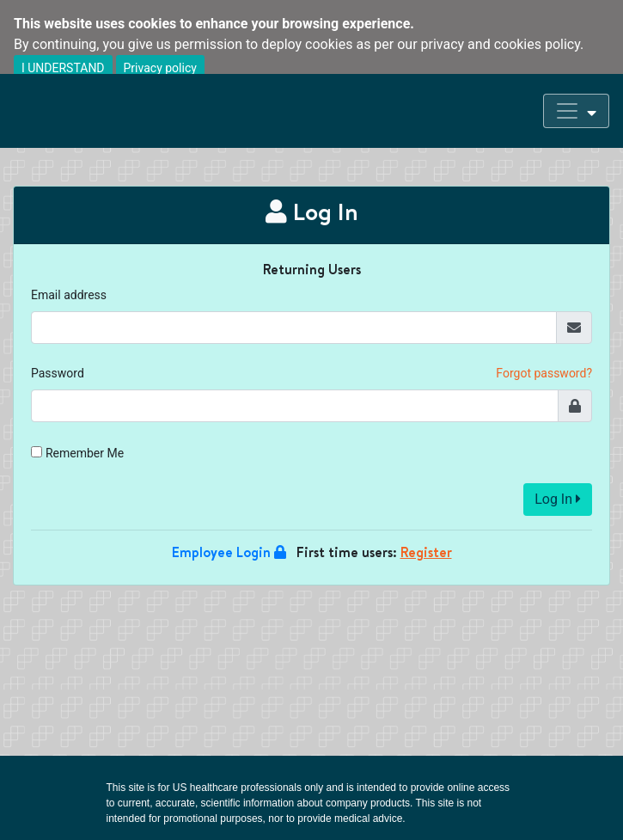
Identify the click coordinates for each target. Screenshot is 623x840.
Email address (69, 295)
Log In (558, 499)
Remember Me (85, 453)
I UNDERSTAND (63, 68)
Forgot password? (544, 373)
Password (58, 373)
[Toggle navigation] (576, 111)
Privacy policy (160, 68)
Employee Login (229, 552)
